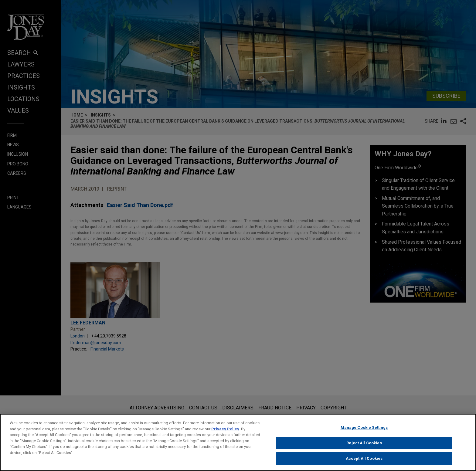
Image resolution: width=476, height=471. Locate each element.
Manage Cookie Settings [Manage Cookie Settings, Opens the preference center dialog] (364, 429)
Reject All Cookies (364, 444)
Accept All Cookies (364, 460)
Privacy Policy (225, 430)
